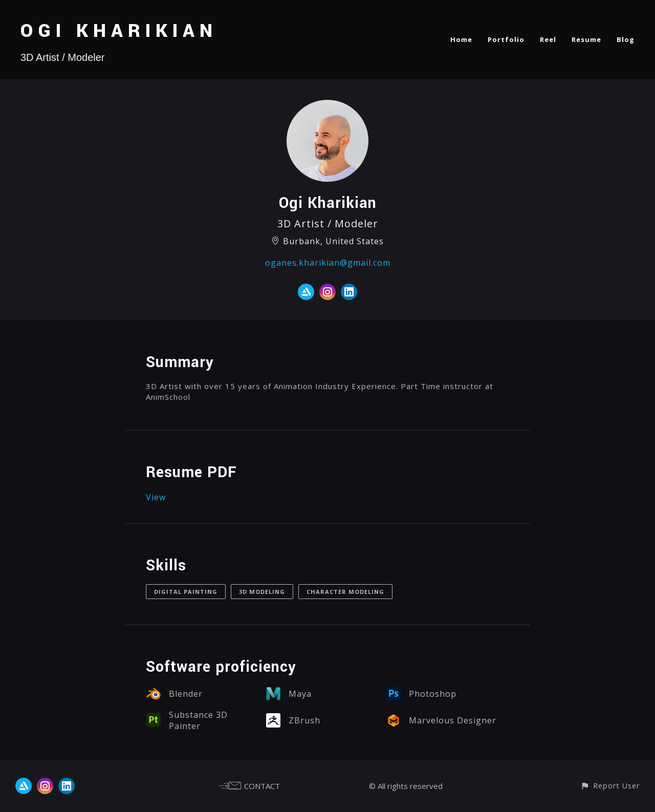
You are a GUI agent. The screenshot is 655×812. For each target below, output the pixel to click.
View (156, 497)
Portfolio (506, 39)
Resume (586, 39)
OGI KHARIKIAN (119, 31)
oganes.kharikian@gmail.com (328, 263)
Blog (626, 39)
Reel (548, 39)
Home (461, 39)
